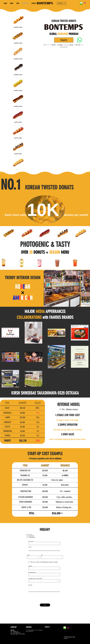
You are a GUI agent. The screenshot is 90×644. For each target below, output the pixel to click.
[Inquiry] (64, 40)
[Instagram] (85, 3)
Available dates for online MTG (36, 579)
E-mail (30, 547)
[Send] (45, 605)
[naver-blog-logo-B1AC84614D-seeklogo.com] (81, 3)
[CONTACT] (47, 627)
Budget (30, 566)
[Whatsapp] (79, 40)
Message (30, 585)
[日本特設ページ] (61, 3)
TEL (42, 555)
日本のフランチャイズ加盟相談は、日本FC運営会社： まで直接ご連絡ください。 (64, 45)
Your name (31, 541)
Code (28, 555)
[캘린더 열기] (58, 581)
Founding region (32, 572)
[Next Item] (89, 288)
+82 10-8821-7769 (16, 633)
